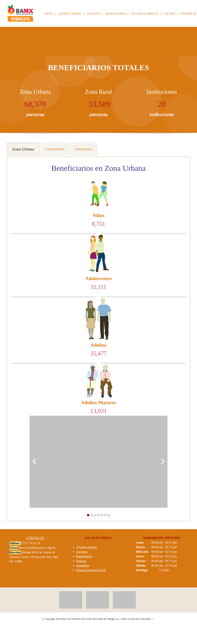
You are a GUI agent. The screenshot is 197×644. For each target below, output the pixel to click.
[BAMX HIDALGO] (20, 13)
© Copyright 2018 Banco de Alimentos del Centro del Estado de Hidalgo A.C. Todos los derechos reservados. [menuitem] (97, 619)
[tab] (23, 149)
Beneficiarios (84, 556)
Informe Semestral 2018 (91, 570)
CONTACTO (35, 538)
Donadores (83, 565)
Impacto (81, 561)
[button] (98, 463)
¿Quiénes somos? (87, 547)
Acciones (82, 552)
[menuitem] (49, 14)
